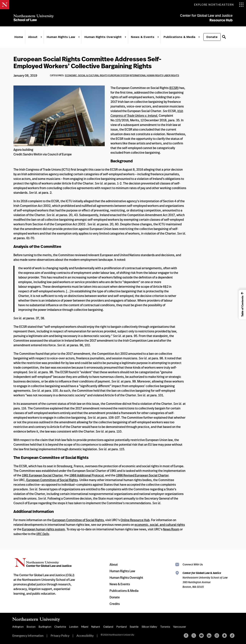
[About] (41, 37)
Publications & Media (179, 37)
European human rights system (44, 529)
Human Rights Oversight (103, 37)
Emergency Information (28, 635)
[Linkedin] (209, 636)
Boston (31, 627)
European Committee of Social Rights (52, 480)
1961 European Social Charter (42, 475)
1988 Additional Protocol (86, 475)
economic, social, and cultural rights (160, 525)
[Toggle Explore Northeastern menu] (219, 5)
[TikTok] (232, 636)
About (33, 37)
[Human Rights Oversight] (125, 37)
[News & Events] (158, 37)
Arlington (18, 627)
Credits (115, 604)
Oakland (108, 627)
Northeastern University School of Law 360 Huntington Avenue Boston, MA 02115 (205, 580)
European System (119, 75)
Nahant (96, 627)
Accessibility (85, 635)
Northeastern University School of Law (34, 18)
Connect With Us (193, 564)
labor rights (171, 75)
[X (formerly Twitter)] (194, 636)
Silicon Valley (149, 627)
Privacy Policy (60, 635)
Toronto (165, 627)
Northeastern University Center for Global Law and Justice (43, 563)
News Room (171, 529)
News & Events (143, 37)
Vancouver (180, 627)
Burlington (45, 627)
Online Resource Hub (135, 520)
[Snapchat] (224, 636)
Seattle (134, 627)
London (74, 627)
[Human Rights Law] (79, 37)
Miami (85, 627)
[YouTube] (201, 636)
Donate (212, 37)
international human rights (146, 75)
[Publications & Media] (199, 37)
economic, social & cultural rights (86, 75)
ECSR (174, 88)
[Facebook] (186, 636)
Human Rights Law (61, 37)
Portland (121, 627)
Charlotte (60, 627)
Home (19, 37)
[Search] (224, 37)
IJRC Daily (43, 534)
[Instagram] (217, 636)
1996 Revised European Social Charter (142, 475)
